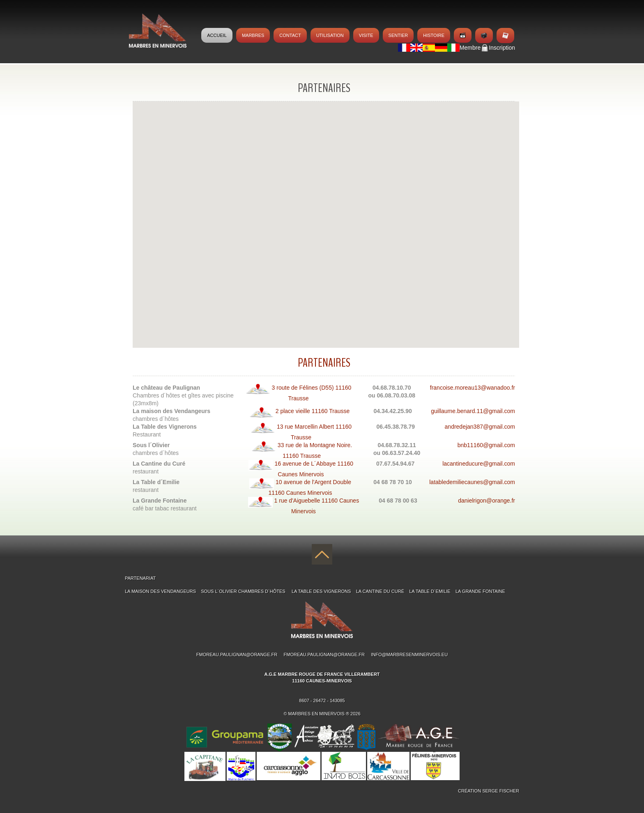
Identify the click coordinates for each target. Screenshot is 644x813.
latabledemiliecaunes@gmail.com (472, 482)
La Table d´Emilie (430, 591)
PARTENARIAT (140, 578)
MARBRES (253, 35)
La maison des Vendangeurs (160, 591)
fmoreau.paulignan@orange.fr (237, 655)
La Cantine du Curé (380, 591)
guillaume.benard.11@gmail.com (473, 411)
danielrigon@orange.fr (486, 501)
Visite (366, 35)
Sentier (398, 35)
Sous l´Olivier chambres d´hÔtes (244, 591)
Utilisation (330, 35)
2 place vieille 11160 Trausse (299, 411)
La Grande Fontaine (480, 591)
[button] (258, 221)
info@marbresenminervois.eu (409, 655)
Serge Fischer (501, 791)
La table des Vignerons (321, 591)
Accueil (217, 35)
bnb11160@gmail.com (486, 445)
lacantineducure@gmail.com (479, 464)
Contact (290, 35)
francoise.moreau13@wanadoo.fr (473, 388)
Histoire (434, 35)
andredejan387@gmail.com (480, 427)
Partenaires (324, 363)
